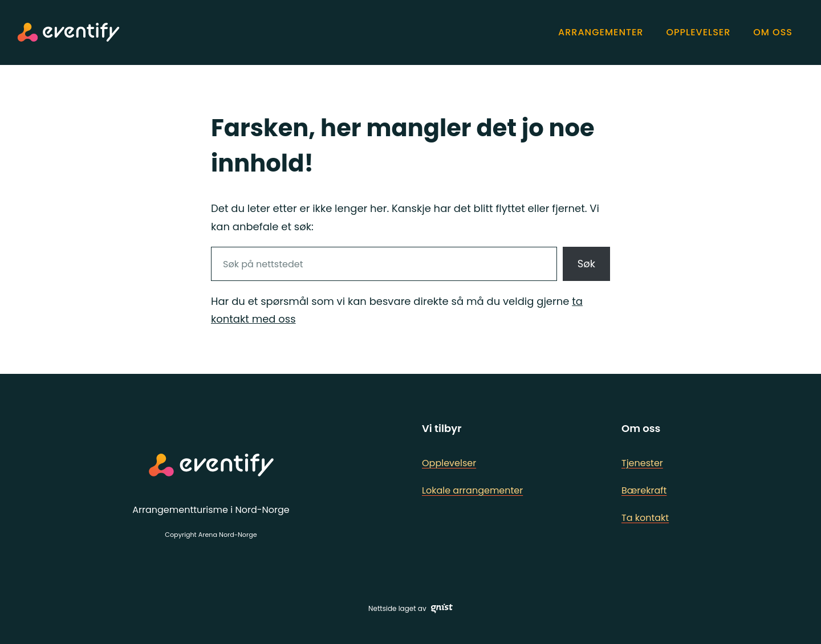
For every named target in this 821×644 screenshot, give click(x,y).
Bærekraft (644, 490)
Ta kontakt (645, 518)
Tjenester (642, 463)
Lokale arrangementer (472, 490)
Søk (586, 264)
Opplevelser (449, 463)
